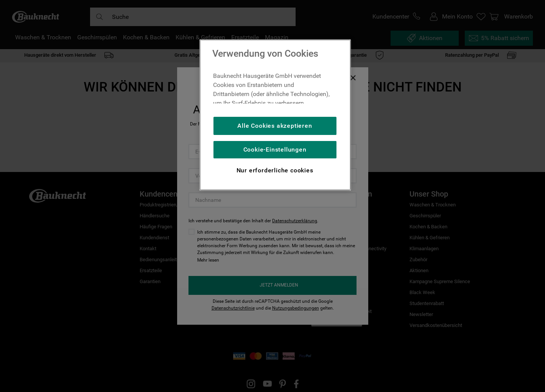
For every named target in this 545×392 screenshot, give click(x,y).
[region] (275, 115)
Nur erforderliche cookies (275, 170)
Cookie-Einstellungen (275, 150)
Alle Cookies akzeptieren (275, 126)
